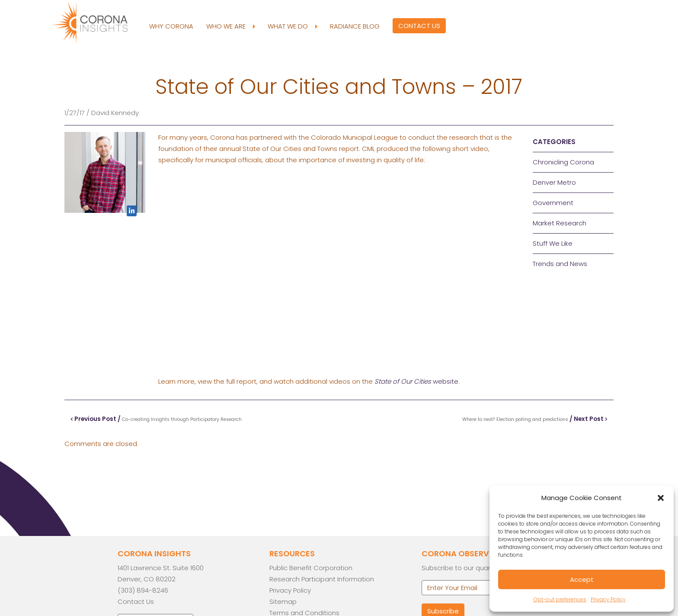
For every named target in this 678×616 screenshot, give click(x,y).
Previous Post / (157, 419)
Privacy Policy (608, 599)
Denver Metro (554, 182)
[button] (661, 498)
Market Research (560, 223)
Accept (582, 579)
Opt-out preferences (560, 599)
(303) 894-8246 (143, 590)
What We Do (292, 26)
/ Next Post (535, 419)
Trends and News (560, 264)
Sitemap (283, 602)
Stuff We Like (553, 243)
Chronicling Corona (563, 162)
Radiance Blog (354, 26)
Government (553, 203)
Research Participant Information (322, 579)
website (416, 381)
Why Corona (171, 26)
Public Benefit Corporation (311, 568)
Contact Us (419, 26)
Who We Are (230, 26)
